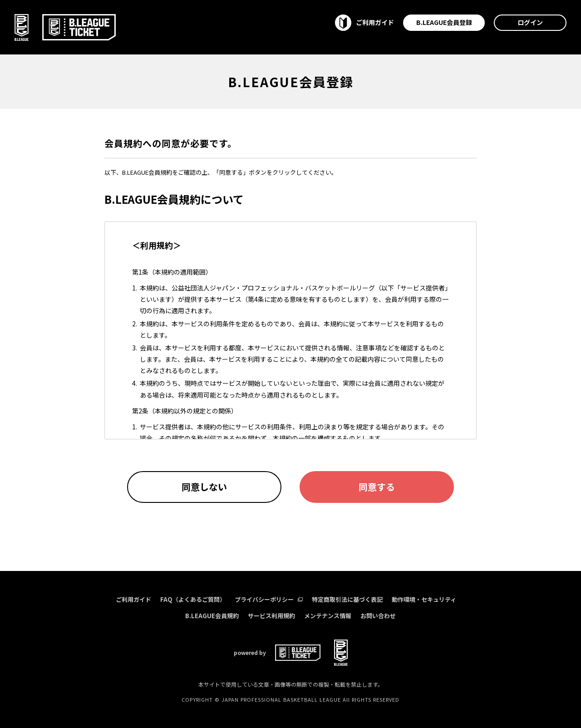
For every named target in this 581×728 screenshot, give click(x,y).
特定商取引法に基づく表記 (347, 599)
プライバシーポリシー (269, 599)
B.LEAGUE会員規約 (212, 616)
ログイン (530, 22)
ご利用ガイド (133, 599)
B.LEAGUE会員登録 (444, 22)
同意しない (204, 487)
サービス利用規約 (271, 616)
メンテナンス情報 (328, 616)
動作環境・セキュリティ (424, 599)
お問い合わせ (378, 616)
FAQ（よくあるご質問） (193, 599)
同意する (377, 487)
